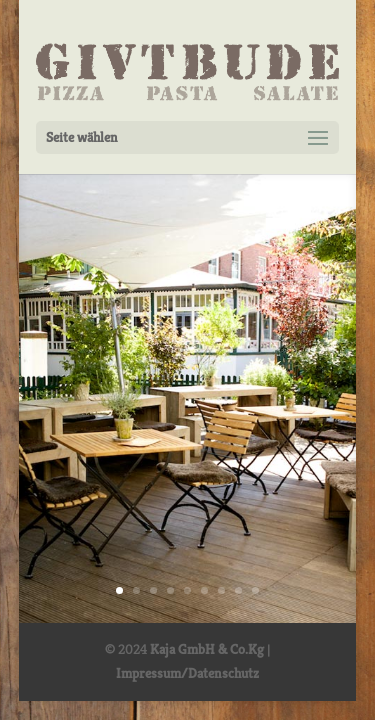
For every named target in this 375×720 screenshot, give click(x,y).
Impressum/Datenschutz (187, 673)
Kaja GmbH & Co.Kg (207, 649)
